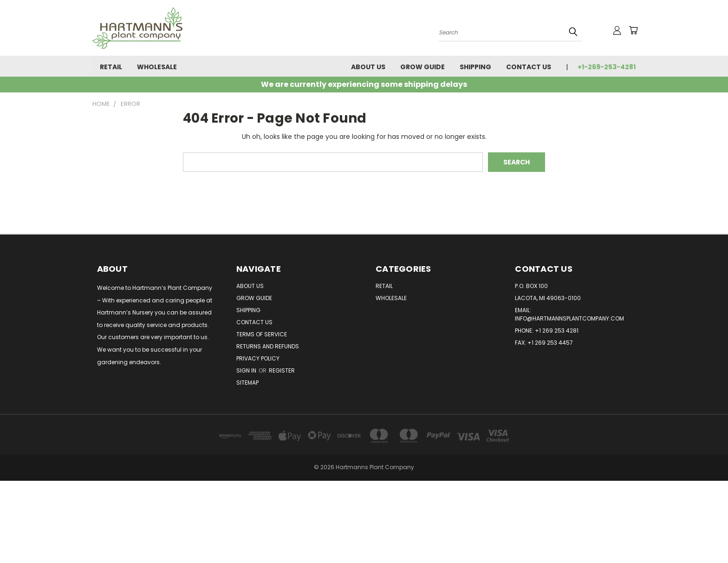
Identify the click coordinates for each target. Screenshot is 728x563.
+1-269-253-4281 (607, 67)
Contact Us (529, 67)
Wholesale (157, 67)
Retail (111, 67)
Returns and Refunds (268, 346)
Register (282, 370)
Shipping (475, 67)
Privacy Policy (258, 358)
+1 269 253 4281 (557, 331)
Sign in (247, 370)
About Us (368, 67)
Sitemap (247, 383)
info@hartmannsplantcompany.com (569, 318)
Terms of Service (262, 334)
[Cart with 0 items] (633, 30)
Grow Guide (422, 67)
